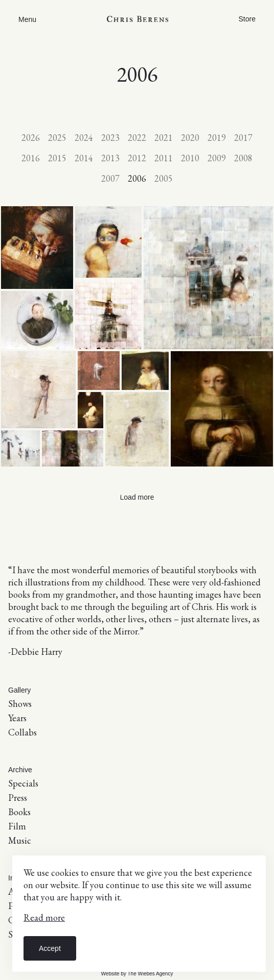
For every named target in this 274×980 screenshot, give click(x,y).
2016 (31, 158)
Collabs (22, 732)
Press (18, 798)
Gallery (19, 690)
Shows (20, 704)
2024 (84, 138)
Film (17, 826)
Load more (137, 497)
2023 (110, 138)
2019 (217, 138)
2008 (243, 158)
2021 (164, 138)
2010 (190, 158)
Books (19, 812)
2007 (110, 178)
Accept (50, 948)
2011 (164, 158)
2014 (84, 158)
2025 (57, 138)
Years (17, 718)
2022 (137, 138)
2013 (110, 158)
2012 (137, 158)
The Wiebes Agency (150, 974)
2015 (57, 158)
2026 (31, 138)
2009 (217, 158)
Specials (23, 783)
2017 (243, 138)
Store (247, 19)
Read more (44, 917)
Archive (20, 770)
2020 (190, 138)
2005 (164, 178)
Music (20, 840)
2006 (137, 178)
